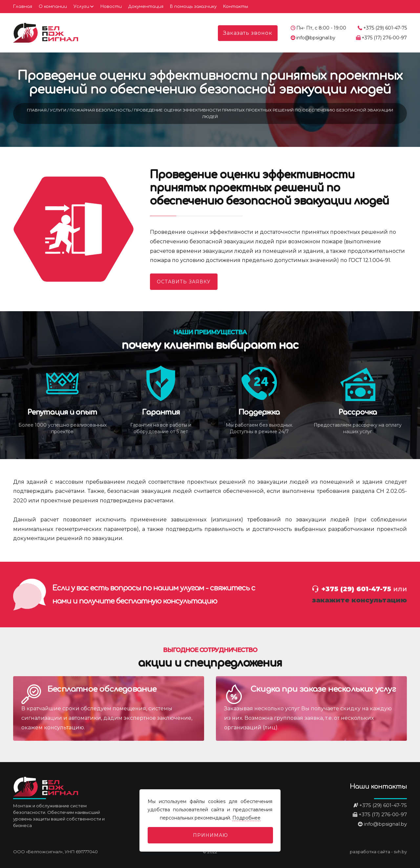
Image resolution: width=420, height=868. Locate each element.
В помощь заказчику (193, 7)
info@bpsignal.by (316, 38)
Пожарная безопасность (101, 110)
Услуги (81, 7)
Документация (146, 7)
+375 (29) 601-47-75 (385, 28)
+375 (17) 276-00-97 (384, 38)
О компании (53, 7)
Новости (111, 7)
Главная (23, 7)
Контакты (236, 7)
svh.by (400, 852)
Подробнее (246, 818)
